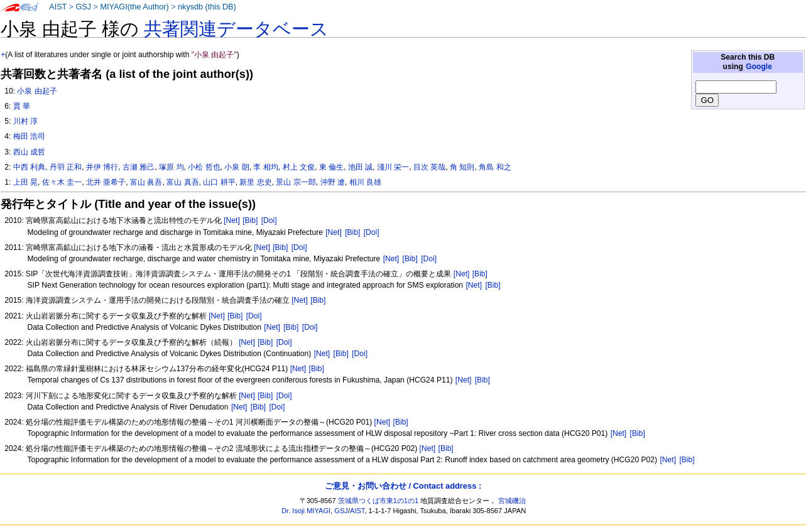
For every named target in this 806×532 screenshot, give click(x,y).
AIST (58, 7)
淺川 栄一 (393, 167)
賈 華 (22, 106)
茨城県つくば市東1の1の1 (378, 501)
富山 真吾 (182, 182)
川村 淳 (25, 121)
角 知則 (462, 167)
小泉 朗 (237, 167)
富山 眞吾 (146, 182)
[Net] (232, 220)
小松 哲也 (204, 167)
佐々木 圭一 (62, 182)
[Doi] (269, 220)
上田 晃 (25, 182)
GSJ (83, 7)
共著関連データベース (236, 29)
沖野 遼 (333, 182)
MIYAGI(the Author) (134, 7)
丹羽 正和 (66, 167)
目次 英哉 (429, 167)
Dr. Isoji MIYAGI (306, 511)
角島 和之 (495, 167)
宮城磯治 (512, 501)
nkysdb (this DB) (207, 7)
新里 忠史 (255, 182)
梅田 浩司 (29, 136)
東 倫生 (331, 167)
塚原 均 (171, 167)
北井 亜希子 (106, 182)
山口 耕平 (219, 182)
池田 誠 (360, 167)
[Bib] (250, 220)
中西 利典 (29, 167)
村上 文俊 (299, 167)
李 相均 (265, 167)
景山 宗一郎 (296, 182)
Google (759, 67)
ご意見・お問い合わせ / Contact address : (403, 486)
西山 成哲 (29, 152)
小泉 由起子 (37, 91)
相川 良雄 (365, 182)
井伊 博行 (102, 167)
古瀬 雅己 (139, 167)
